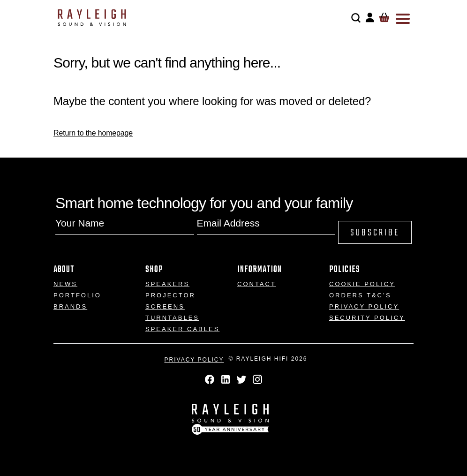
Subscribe (375, 233)
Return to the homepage (93, 133)
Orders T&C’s (360, 295)
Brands (70, 306)
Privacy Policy (364, 306)
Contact (257, 284)
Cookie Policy (362, 284)
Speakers (167, 284)
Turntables (172, 318)
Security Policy (367, 318)
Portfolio (77, 295)
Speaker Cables (182, 329)
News (65, 284)
